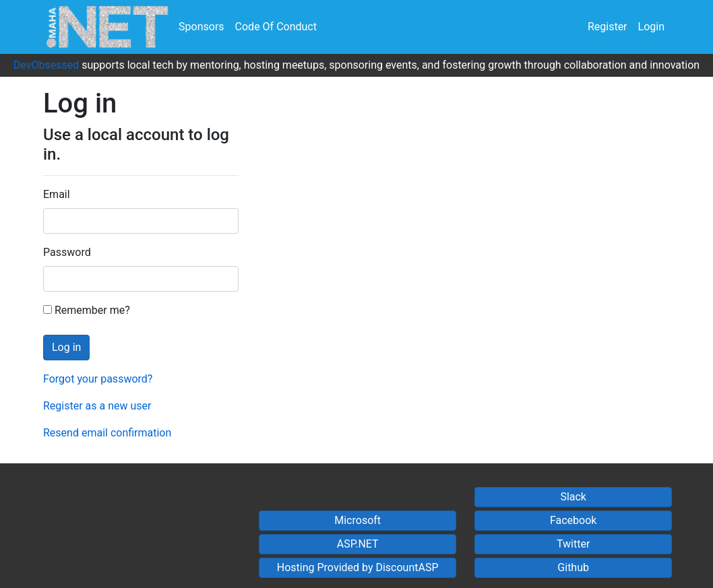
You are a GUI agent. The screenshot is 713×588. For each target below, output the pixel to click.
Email (57, 194)
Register (608, 27)
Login (651, 27)
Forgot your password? (98, 379)
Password (67, 252)
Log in (66, 347)
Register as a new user (97, 406)
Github (573, 567)
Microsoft (358, 520)
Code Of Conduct (276, 27)
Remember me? (87, 310)
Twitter (573, 544)
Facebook (573, 520)
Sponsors (201, 27)
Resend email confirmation (107, 433)
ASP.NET (358, 544)
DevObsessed (46, 65)
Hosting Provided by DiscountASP (358, 567)
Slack (573, 497)
